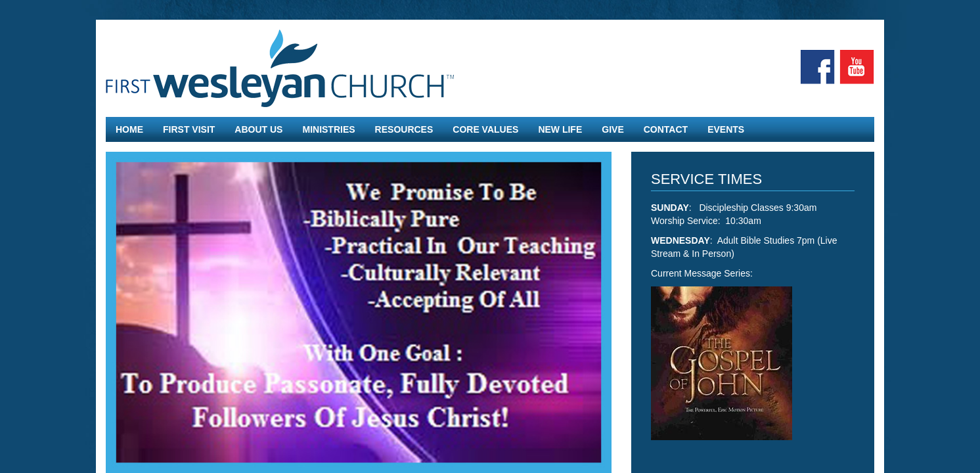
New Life (560, 129)
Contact (666, 129)
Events (726, 129)
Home (129, 129)
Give (612, 129)
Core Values (485, 129)
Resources (404, 129)
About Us (258, 129)
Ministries (328, 129)
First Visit (189, 129)
